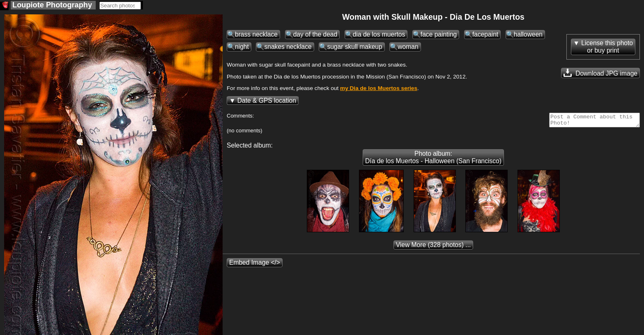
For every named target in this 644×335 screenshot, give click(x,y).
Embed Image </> (255, 265)
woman (408, 47)
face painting (439, 34)
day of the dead (315, 34)
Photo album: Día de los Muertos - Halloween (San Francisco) (433, 160)
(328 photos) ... (434, 247)
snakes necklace (288, 47)
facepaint (485, 34)
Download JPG (600, 73)
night (242, 47)
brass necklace (256, 34)
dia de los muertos (379, 34)
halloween (528, 34)
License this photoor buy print (607, 47)
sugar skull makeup (354, 47)
